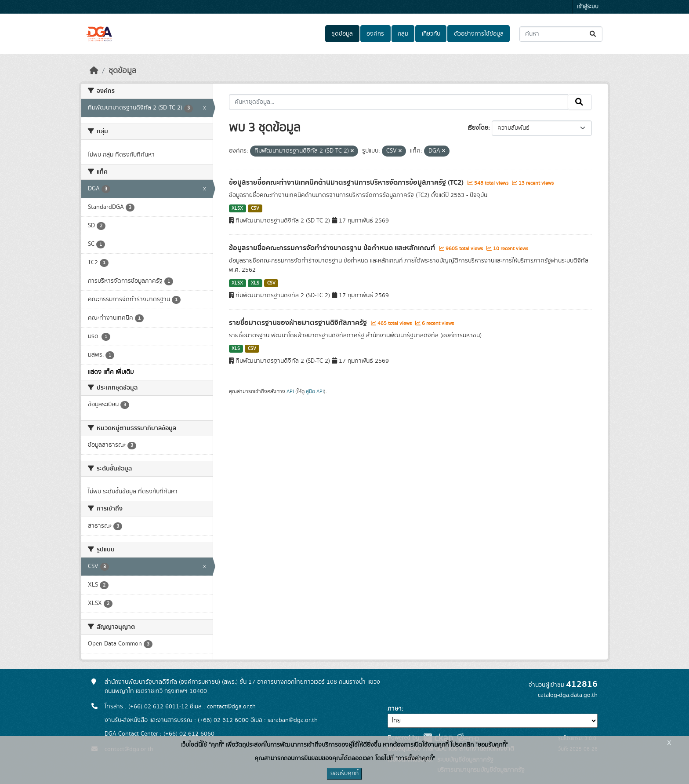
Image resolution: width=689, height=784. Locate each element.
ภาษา (395, 709)
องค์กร (375, 34)
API (290, 391)
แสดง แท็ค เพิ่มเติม (111, 372)
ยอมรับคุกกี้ (344, 773)
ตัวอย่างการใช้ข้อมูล (479, 34)
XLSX (237, 208)
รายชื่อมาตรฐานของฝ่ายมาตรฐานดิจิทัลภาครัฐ (299, 323)
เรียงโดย (478, 128)
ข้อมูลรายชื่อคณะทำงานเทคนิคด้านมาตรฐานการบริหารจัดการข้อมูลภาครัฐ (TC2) (347, 182)
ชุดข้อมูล (342, 34)
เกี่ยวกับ (431, 34)
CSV (255, 208)
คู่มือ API (315, 391)
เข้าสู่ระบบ (588, 7)
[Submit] (593, 34)
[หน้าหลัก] (94, 71)
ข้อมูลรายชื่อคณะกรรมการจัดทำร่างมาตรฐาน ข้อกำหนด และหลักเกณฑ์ (333, 248)
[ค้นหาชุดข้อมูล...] (561, 34)
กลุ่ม (403, 34)
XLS (255, 283)
